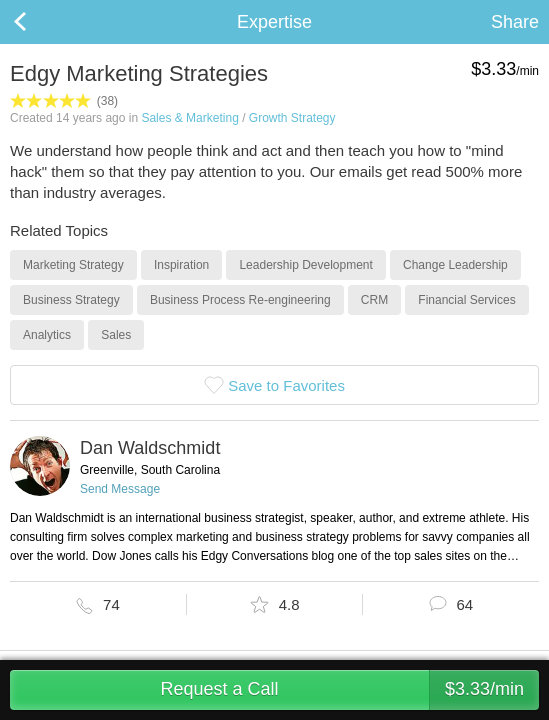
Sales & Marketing (189, 118)
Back (40, 22)
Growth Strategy (292, 118)
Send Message (120, 489)
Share (515, 22)
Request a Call (349, 690)
